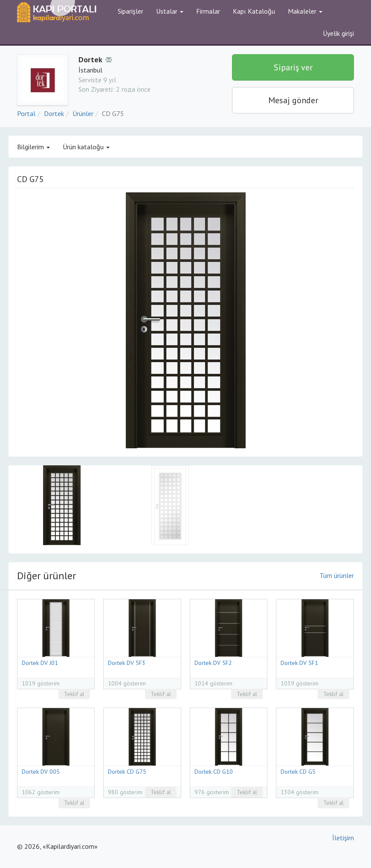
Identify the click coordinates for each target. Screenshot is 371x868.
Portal (26, 113)
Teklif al (74, 694)
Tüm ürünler (337, 575)
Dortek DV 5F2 (213, 663)
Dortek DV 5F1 (299, 663)
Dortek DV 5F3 (127, 663)
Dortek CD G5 (298, 772)
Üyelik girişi (338, 33)
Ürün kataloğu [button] (86, 147)
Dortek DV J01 (40, 663)
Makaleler (305, 11)
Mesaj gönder (293, 100)
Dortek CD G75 (127, 772)
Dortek (54, 113)
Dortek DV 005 (41, 772)
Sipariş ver (293, 67)
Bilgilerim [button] (33, 147)
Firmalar (208, 11)
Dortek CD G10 (214, 772)
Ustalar (170, 11)
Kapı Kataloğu (254, 11)
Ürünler (83, 113)
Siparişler (130, 11)
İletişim (343, 838)
